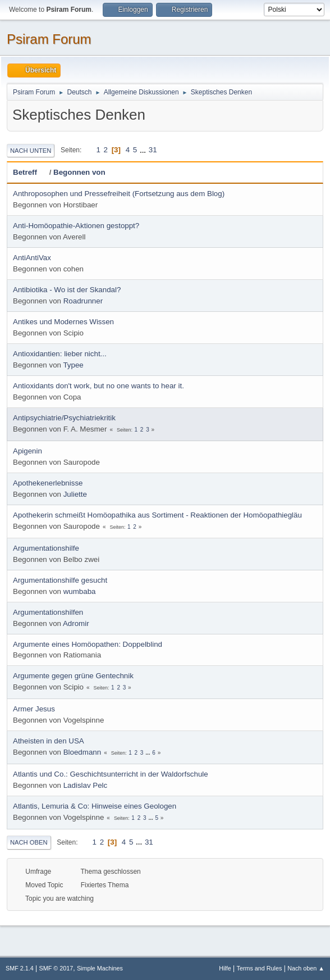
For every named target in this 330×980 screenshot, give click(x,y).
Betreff (30, 172)
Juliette (75, 494)
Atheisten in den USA (49, 741)
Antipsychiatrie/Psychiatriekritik (64, 418)
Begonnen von (79, 172)
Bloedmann (82, 752)
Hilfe (225, 968)
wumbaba (80, 591)
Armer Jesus (34, 709)
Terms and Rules (260, 968)
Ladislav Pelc (86, 785)
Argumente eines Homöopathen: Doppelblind (88, 644)
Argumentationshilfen (48, 612)
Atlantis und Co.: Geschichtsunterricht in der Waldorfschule (111, 774)
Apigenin (27, 451)
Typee (73, 365)
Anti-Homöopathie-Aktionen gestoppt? (76, 226)
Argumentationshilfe (46, 548)
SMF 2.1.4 (20, 968)
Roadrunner (83, 301)
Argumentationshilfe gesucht (60, 580)
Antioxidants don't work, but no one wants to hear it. (98, 386)
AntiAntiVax (32, 258)
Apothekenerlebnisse (48, 483)
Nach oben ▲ (306, 968)
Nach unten (31, 151)
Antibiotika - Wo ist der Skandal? (67, 290)
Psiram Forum (49, 39)
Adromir (76, 623)
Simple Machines (100, 968)
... (144, 150)
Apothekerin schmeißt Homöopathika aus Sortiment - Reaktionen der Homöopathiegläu (157, 515)
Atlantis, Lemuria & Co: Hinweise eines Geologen (95, 806)
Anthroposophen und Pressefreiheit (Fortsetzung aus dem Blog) (119, 194)
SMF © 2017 (56, 968)
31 (153, 150)
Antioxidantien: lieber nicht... (60, 354)
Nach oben (29, 842)
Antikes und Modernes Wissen (63, 322)
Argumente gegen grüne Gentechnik (73, 676)
